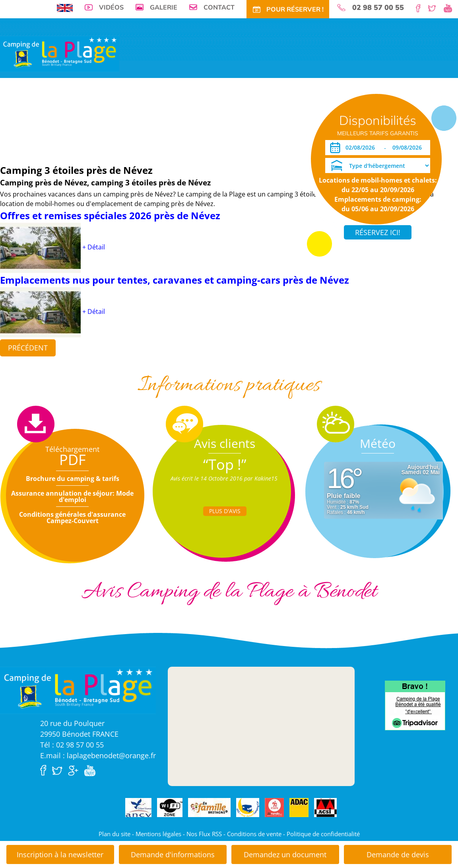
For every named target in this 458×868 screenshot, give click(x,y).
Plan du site (114, 834)
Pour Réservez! (299, 120)
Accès (267, 120)
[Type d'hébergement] (378, 165)
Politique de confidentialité (323, 834)
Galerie (164, 7)
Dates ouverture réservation (41, 145)
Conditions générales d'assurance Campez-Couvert (72, 518)
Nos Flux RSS (204, 834)
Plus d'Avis (225, 511)
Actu (249, 120)
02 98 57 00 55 (378, 8)
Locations (102, 120)
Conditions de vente (254, 834)
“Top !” (225, 464)
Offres (148, 120)
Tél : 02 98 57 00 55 (72, 745)
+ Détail (94, 247)
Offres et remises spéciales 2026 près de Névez (110, 215)
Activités (199, 120)
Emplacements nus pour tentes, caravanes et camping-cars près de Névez (175, 280)
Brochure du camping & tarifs (73, 479)
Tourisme (227, 120)
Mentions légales (158, 834)
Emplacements (65, 120)
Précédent (28, 348)
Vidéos (111, 7)
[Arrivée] (362, 148)
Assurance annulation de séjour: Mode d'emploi (72, 496)
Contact (219, 7)
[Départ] (409, 148)
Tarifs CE (172, 120)
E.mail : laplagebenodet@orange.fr (98, 755)
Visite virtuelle (22, 120)
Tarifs (127, 120)
